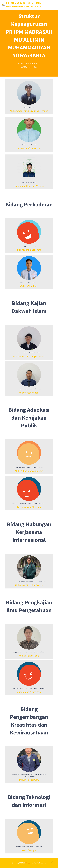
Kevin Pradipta (29, 850)
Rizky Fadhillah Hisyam (29, 250)
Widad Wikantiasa (29, 286)
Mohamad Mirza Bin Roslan (29, 585)
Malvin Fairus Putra (29, 780)
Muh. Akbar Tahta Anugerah (29, 471)
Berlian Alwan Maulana (29, 507)
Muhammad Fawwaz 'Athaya (29, 186)
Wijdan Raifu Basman (29, 148)
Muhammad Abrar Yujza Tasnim (29, 356)
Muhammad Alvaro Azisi (29, 692)
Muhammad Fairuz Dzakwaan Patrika (29, 111)
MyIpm (28, 863)
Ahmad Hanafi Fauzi (29, 656)
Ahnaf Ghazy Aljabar (29, 393)
